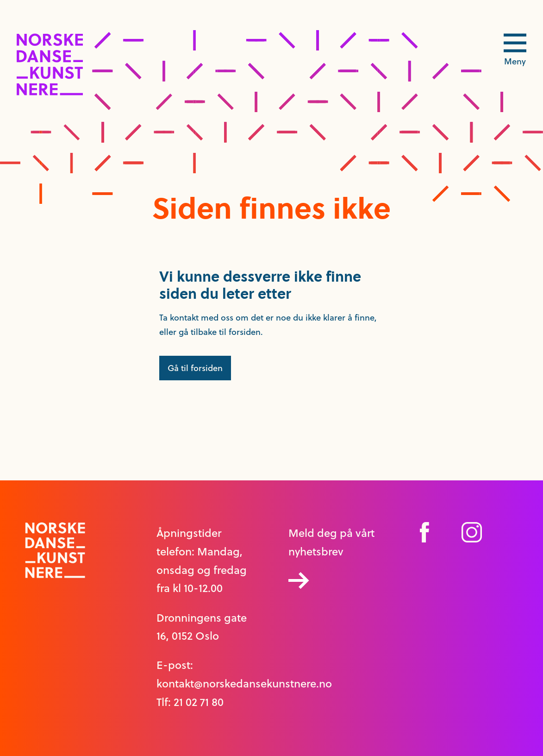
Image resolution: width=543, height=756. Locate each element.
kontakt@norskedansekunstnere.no (244, 684)
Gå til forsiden (195, 368)
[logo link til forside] (50, 93)
